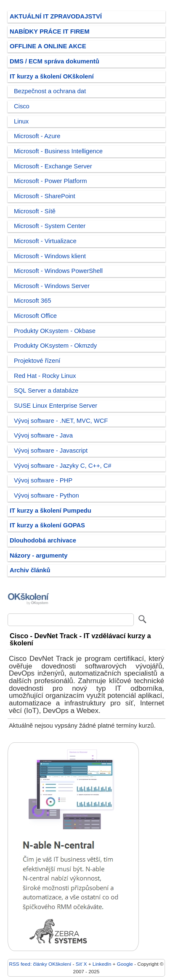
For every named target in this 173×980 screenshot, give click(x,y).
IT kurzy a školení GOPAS (47, 525)
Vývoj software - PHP (43, 480)
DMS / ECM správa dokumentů (55, 61)
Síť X (81, 964)
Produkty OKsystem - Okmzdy (55, 346)
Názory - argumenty (39, 556)
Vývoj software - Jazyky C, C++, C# (63, 466)
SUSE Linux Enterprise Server (56, 406)
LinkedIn (102, 964)
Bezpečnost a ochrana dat (50, 91)
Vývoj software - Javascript (51, 451)
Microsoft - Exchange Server (53, 166)
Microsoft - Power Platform (50, 181)
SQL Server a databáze (46, 390)
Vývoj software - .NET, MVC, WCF (61, 421)
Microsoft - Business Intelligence (58, 151)
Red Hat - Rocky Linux (45, 376)
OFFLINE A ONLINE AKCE (48, 46)
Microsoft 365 (32, 301)
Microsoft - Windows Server (52, 286)
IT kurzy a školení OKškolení (52, 76)
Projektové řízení (37, 361)
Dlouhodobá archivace (43, 540)
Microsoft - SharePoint (45, 196)
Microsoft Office (35, 316)
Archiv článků (30, 570)
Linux (21, 121)
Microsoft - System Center (50, 226)
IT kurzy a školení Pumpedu (51, 511)
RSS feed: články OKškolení (40, 964)
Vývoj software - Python (47, 495)
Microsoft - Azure (37, 136)
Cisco (22, 106)
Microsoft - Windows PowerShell (58, 271)
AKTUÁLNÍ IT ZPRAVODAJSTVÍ (56, 16)
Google (125, 964)
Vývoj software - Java (43, 435)
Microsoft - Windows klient (50, 256)
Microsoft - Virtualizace (45, 241)
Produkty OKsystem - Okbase (55, 331)
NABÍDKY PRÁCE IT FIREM (49, 31)
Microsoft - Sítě (35, 211)
